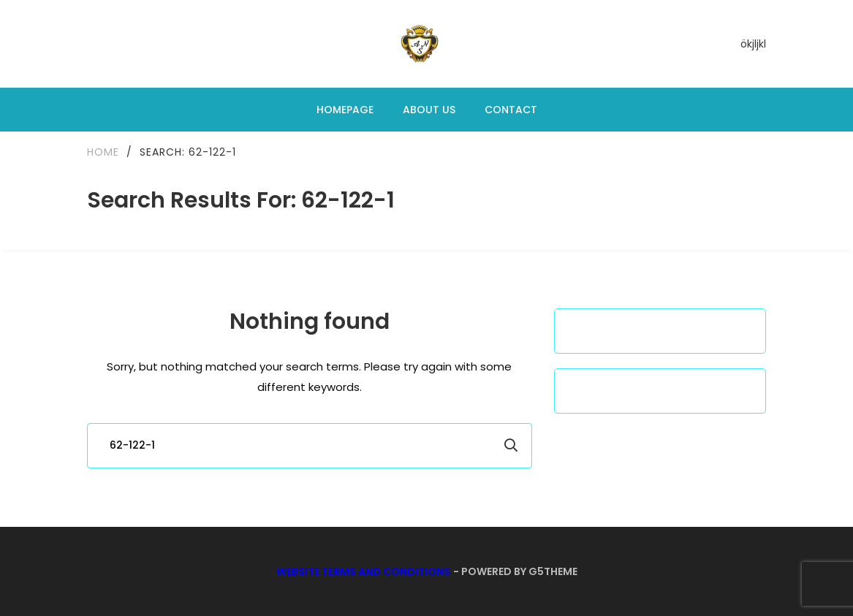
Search (511, 446)
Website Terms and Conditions (363, 571)
